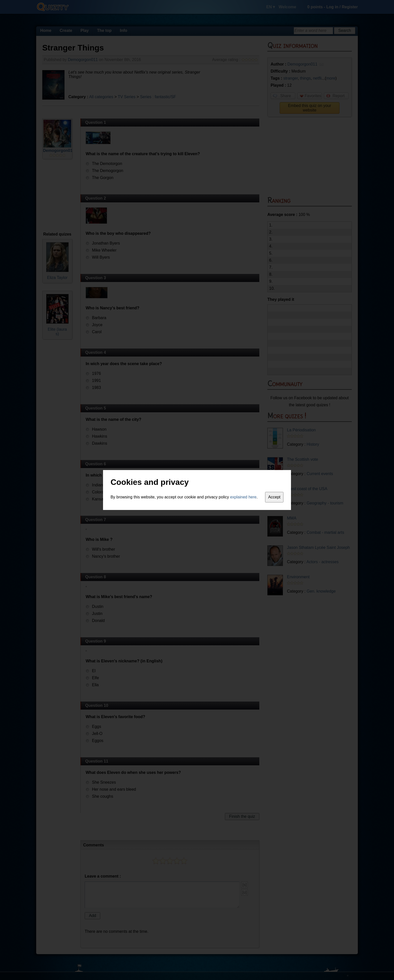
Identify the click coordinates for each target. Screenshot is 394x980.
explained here (243, 497)
